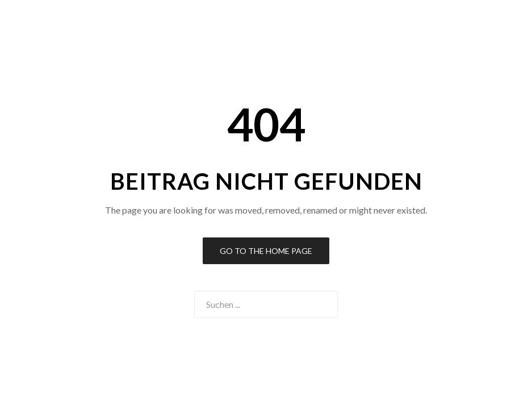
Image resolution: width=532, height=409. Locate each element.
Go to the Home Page (266, 251)
